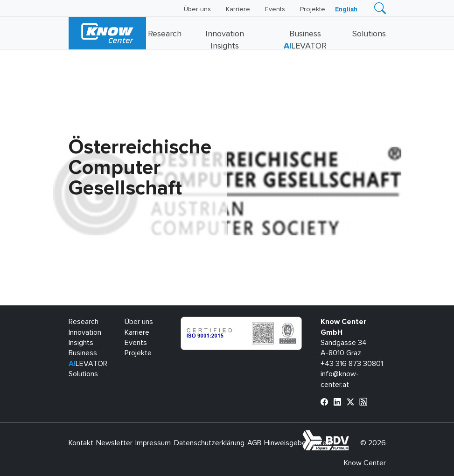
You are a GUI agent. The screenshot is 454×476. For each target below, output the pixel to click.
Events (275, 9)
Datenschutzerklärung (209, 443)
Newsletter (114, 443)
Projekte (313, 9)
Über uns (197, 9)
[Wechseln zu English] (346, 9)
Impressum (153, 443)
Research (165, 34)
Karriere (238, 9)
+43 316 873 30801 (352, 364)
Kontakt (81, 443)
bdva (350, 435)
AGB (254, 443)
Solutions (369, 34)
